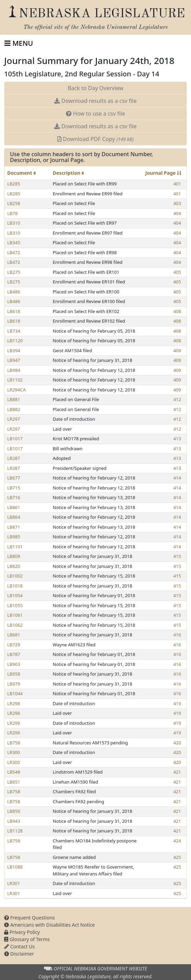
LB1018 (15, 586)
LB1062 (15, 625)
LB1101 (15, 547)
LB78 (12, 213)
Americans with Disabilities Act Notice (49, 925)
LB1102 (15, 380)
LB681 (14, 635)
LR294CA (16, 390)
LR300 (14, 752)
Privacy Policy (22, 932)
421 (177, 772)
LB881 (14, 399)
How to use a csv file (95, 114)
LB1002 (15, 576)
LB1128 (15, 831)
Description (69, 173)
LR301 (14, 883)
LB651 (14, 782)
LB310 (14, 223)
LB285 (14, 184)
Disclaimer (19, 954)
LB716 (14, 497)
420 (177, 743)
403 (177, 203)
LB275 (14, 272)
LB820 (14, 566)
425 (177, 857)
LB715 (14, 488)
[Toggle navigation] (19, 43)
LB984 (14, 370)
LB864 (14, 517)
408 (177, 311)
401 (177, 184)
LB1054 (15, 595)
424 (177, 841)
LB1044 (15, 693)
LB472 (14, 252)
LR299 (14, 723)
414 (177, 478)
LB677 (14, 478)
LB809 (14, 556)
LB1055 (15, 605)
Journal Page (163, 173)
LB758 (14, 743)
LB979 (14, 684)
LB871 (14, 527)
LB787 (14, 654)
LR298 (14, 703)
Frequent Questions (30, 918)
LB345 (14, 243)
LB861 (14, 507)
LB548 (14, 772)
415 (177, 556)
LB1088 (15, 867)
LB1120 (15, 341)
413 (177, 439)
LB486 (14, 292)
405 (177, 272)
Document (22, 173)
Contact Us (19, 946)
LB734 (14, 331)
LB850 (14, 811)
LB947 (14, 360)
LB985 (14, 537)
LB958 (14, 674)
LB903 (14, 664)
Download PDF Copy (95, 139)
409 (177, 351)
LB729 (14, 645)
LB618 (14, 311)
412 (177, 399)
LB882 (14, 409)
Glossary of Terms (27, 939)
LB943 (14, 821)
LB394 (14, 351)
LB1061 (15, 615)
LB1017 (15, 439)
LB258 (14, 203)
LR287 (14, 458)
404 (177, 213)
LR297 (14, 419)
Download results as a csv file (95, 101)
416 (177, 635)
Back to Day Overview (95, 88)
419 (177, 703)
